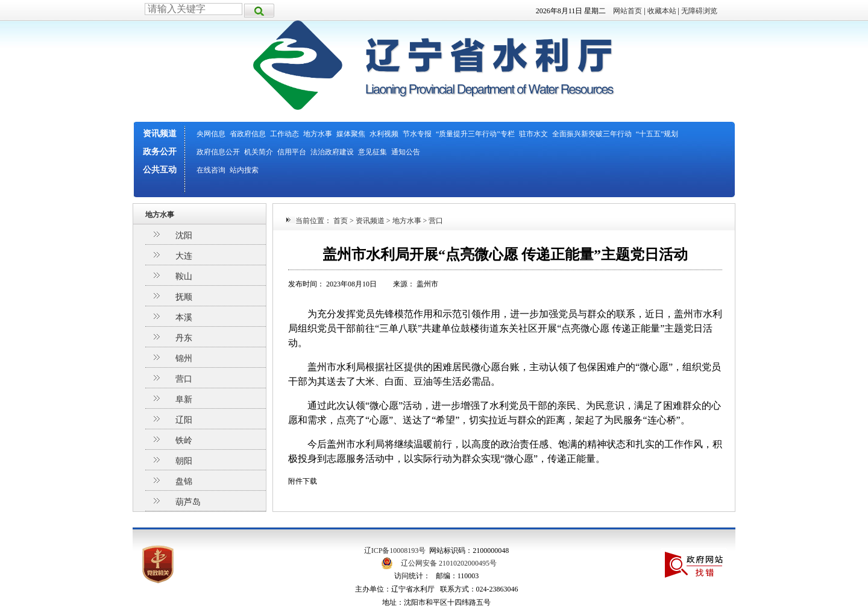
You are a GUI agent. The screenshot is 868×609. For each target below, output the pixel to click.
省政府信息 (248, 134)
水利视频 (384, 134)
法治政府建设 (332, 152)
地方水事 (318, 134)
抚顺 (184, 297)
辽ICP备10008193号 (395, 551)
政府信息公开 (218, 152)
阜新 (184, 399)
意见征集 (373, 152)
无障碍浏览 (699, 11)
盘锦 (184, 481)
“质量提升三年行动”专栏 (475, 134)
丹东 (184, 338)
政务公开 (160, 152)
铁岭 (184, 440)
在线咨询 (211, 170)
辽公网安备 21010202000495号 (449, 563)
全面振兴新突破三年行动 (592, 134)
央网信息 (211, 134)
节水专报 (417, 134)
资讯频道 (160, 134)
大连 (184, 256)
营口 (184, 379)
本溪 (184, 317)
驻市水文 (533, 134)
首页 (341, 221)
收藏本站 (662, 11)
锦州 (184, 358)
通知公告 (406, 152)
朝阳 (184, 461)
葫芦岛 (188, 502)
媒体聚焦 (351, 134)
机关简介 (259, 152)
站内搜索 (244, 170)
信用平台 (292, 152)
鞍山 (184, 276)
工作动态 (285, 134)
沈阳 (184, 235)
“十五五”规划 (657, 134)
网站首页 (627, 11)
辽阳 (184, 420)
